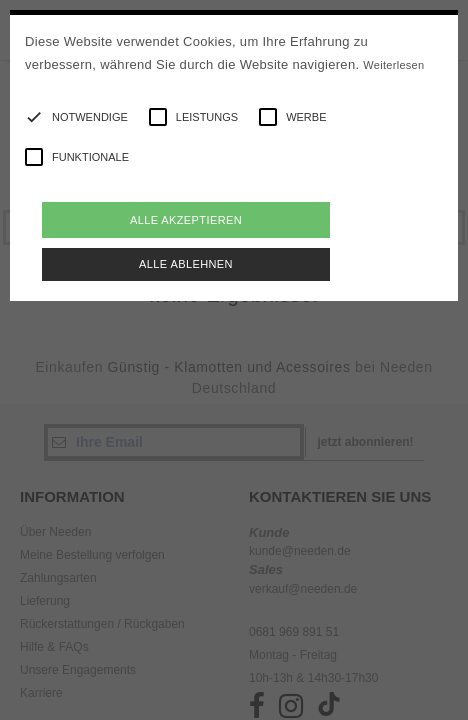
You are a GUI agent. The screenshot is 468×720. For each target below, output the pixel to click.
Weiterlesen (393, 65)
